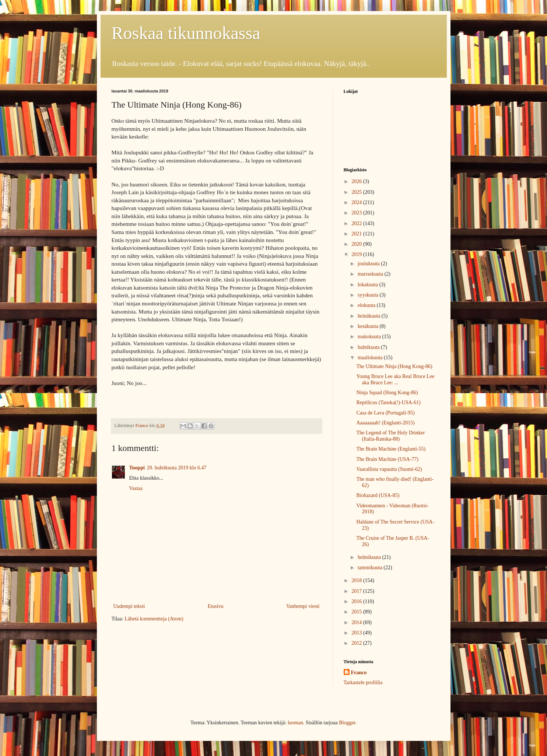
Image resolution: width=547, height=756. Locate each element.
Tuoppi (137, 468)
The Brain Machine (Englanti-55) (391, 449)
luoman (295, 723)
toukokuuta (370, 337)
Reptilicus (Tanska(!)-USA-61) (388, 402)
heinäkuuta (370, 316)
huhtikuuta (369, 347)
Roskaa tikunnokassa (186, 33)
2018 (357, 580)
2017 (357, 591)
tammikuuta (371, 568)
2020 (357, 244)
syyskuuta (369, 295)
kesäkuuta (369, 326)
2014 (357, 622)
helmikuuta (370, 557)
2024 (357, 202)
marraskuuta (371, 274)
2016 (357, 601)
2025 (357, 192)
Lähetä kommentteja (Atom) (154, 619)
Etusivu (216, 606)
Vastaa (136, 488)
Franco (359, 673)
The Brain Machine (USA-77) (387, 459)
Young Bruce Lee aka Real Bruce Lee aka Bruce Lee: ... (395, 379)
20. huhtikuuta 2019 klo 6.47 (177, 468)
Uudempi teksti (129, 606)
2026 (357, 181)
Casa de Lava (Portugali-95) (385, 413)
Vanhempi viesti (303, 606)
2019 (357, 254)
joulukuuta (369, 264)
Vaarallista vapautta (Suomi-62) (389, 469)
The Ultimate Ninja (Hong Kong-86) (394, 366)
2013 (357, 633)
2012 (357, 643)
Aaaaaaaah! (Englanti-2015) (385, 423)
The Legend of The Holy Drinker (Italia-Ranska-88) (390, 436)
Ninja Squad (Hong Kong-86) (387, 393)
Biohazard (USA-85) (378, 495)
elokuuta (367, 305)
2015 (357, 612)
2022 (357, 223)
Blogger (347, 723)
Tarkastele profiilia (363, 682)
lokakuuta (369, 285)
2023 (357, 213)
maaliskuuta (371, 358)
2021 (357, 234)
